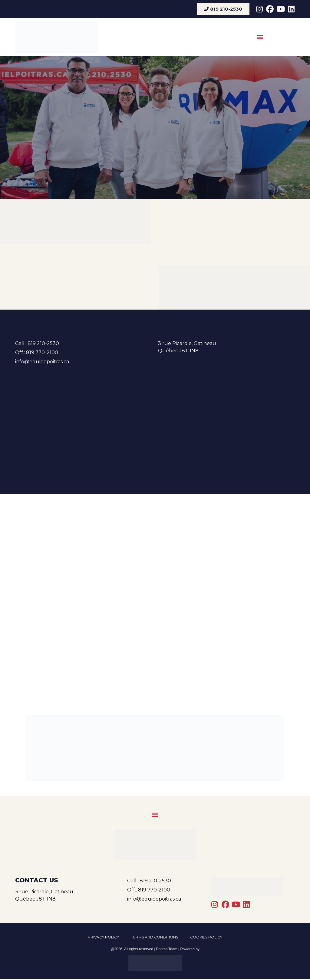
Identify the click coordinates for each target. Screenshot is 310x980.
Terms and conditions (155, 938)
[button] (260, 37)
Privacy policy (103, 938)
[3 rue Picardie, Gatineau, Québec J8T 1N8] (155, 418)
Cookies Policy (206, 938)
